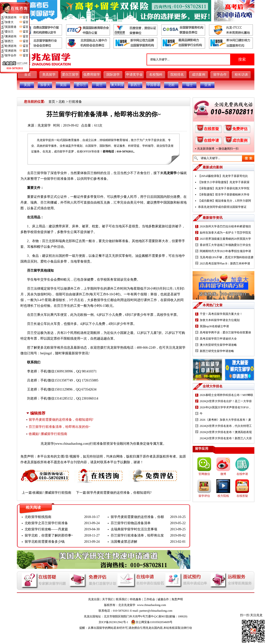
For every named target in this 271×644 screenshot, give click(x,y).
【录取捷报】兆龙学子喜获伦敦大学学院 (224, 188)
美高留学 (49, 75)
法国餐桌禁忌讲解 (124, 542)
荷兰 (99, 85)
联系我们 (122, 599)
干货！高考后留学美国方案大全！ (221, 314)
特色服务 (136, 599)
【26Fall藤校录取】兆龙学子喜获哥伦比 (223, 176)
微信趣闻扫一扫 (228, 149)
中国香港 (153, 85)
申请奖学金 (134, 75)
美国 (27, 85)
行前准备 (75, 102)
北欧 (171, 85)
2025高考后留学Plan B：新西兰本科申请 (225, 263)
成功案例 (199, 75)
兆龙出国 (94, 599)
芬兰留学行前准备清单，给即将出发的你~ (60, 427)
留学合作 (220, 75)
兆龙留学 (44, 125)
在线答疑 (211, 129)
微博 (223, 474)
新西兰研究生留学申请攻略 (217, 351)
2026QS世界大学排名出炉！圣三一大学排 (226, 401)
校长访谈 (241, 75)
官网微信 (204, 474)
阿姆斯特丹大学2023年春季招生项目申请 (225, 251)
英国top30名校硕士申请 (214, 326)
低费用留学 (92, 75)
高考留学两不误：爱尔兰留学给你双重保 (225, 332)
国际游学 (113, 75)
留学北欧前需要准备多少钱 (45, 542)
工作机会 (149, 599)
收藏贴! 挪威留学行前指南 (48, 434)
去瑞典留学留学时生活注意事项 (134, 529)
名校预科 (156, 75)
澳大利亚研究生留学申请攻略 (218, 345)
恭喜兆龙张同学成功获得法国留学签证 (222, 207)
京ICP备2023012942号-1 (113, 622)
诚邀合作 (163, 599)
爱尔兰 (81, 85)
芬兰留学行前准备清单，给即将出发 (137, 535)
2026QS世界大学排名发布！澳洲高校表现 (226, 432)
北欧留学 (50, 348)
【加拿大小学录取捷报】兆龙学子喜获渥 (224, 182)
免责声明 (177, 599)
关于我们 (108, 599)
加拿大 (45, 85)
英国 (63, 85)
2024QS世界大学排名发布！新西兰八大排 (226, 438)
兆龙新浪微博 (206, 149)
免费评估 (240, 129)
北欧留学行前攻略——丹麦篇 (46, 529)
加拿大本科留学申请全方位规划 (220, 320)
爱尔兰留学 (70, 75)
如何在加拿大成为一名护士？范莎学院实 (225, 233)
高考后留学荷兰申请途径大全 (218, 339)
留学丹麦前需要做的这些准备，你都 (137, 517)
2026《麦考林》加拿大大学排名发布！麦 (225, 420)
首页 (28, 75)
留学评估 (204, 496)
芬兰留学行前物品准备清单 (131, 523)
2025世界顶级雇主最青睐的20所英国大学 (225, 239)
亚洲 (208, 85)
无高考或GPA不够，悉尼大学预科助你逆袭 (227, 257)
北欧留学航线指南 (38, 517)
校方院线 (223, 496)
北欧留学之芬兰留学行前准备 (46, 523)
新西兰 (135, 85)
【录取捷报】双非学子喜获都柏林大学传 (224, 195)
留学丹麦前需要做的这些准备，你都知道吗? (61, 420)
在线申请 (211, 140)
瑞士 (190, 85)
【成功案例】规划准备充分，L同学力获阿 (225, 201)
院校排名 (177, 75)
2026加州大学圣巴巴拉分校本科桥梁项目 (225, 226)
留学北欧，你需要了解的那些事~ (49, 535)
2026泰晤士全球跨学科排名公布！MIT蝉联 (227, 395)
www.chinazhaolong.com (72, 444)
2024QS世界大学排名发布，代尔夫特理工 (226, 426)
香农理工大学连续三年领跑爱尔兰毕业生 (225, 245)
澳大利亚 (117, 85)
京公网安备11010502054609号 (152, 622)
